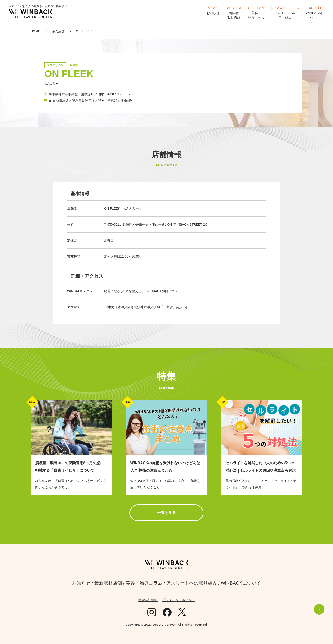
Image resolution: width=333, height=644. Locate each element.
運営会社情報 (148, 600)
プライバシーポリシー (179, 600)
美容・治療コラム (144, 583)
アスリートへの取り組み (192, 583)
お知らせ (81, 583)
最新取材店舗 (108, 583)
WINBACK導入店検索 (182, 11)
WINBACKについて (241, 583)
